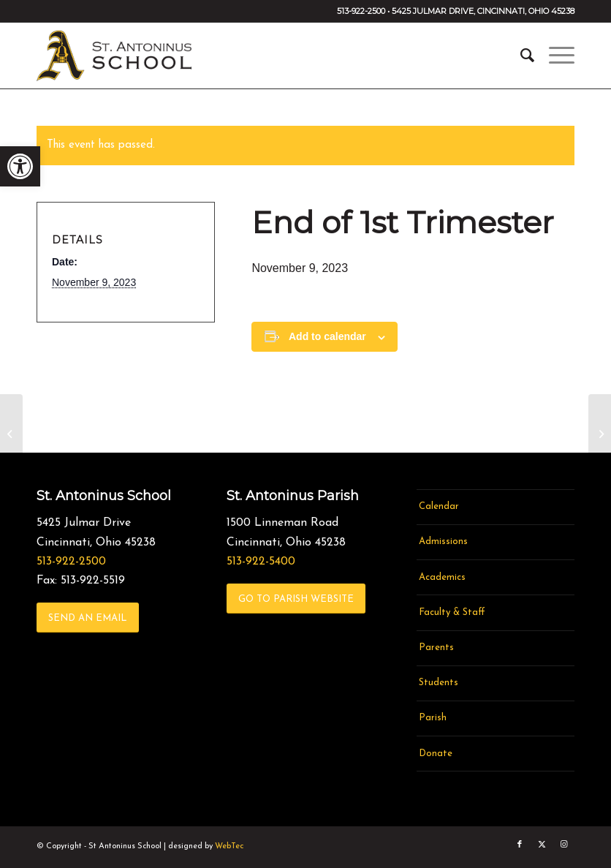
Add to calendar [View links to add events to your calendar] (327, 336)
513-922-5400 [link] (261, 562)
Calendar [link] (439, 506)
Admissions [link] (443, 541)
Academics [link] (442, 577)
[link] (20, 166)
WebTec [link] (229, 846)
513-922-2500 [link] (71, 562)
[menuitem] (520, 56)
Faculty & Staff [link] (452, 612)
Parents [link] (436, 648)
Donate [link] (436, 754)
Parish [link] (433, 718)
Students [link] (439, 683)
